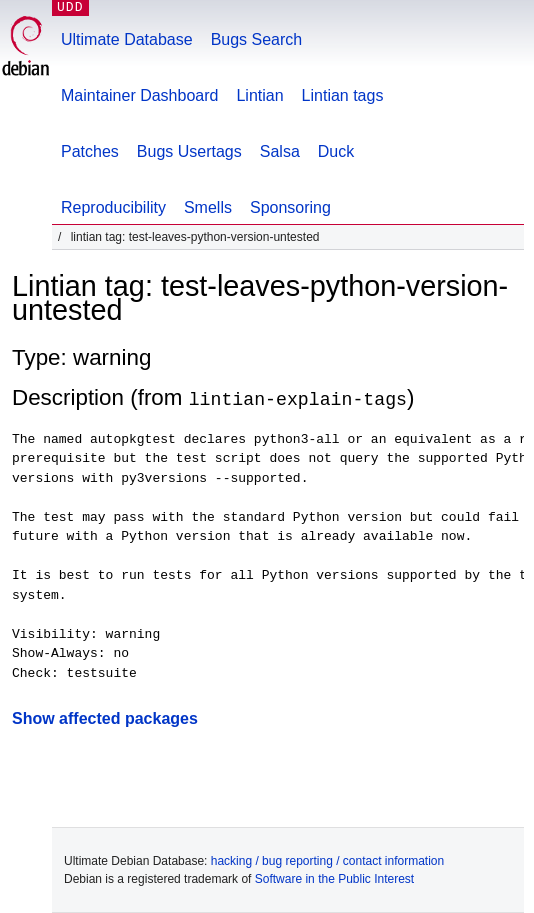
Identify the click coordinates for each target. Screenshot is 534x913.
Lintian (259, 95)
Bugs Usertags (189, 151)
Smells (208, 207)
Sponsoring (290, 207)
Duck (336, 151)
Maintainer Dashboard (139, 95)
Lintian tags (343, 95)
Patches (90, 151)
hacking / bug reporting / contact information (327, 861)
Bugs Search (257, 39)
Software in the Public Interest (334, 879)
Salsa (280, 151)
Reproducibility (113, 207)
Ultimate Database (127, 39)
